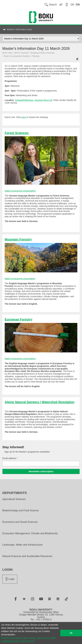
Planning (36, 56)
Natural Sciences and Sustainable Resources (27, 556)
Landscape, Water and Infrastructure (22, 545)
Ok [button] (71, 633)
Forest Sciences (17, 133)
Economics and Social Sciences (20, 522)
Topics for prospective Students (17, 56)
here (23, 117)
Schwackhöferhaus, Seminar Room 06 (34, 100)
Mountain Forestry (18, 239)
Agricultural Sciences (14, 499)
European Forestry (19, 319)
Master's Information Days (19, 29)
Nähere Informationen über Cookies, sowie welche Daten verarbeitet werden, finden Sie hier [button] (29, 639)
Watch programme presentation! (20, 191)
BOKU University (21, 53)
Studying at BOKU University (43, 53)
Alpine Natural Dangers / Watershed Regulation (40, 402)
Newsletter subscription (41, 471)
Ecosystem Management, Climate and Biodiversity (30, 533)
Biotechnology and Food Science (21, 511)
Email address (10, 458)
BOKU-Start (7, 53)
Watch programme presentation (20, 279)
